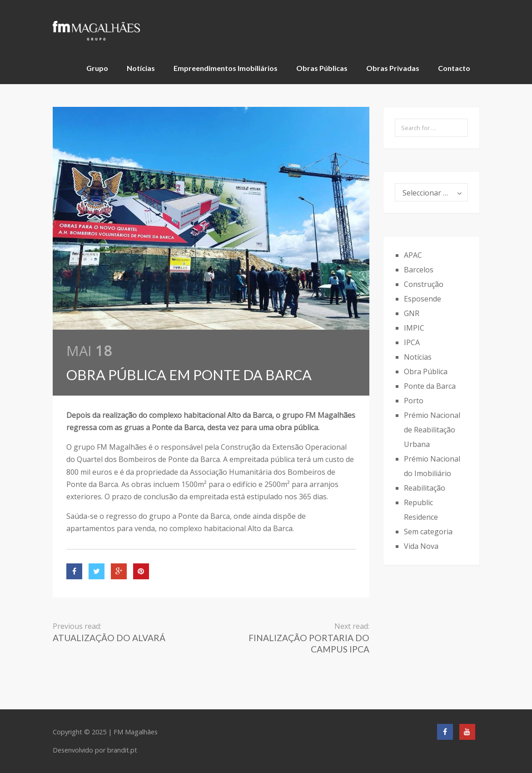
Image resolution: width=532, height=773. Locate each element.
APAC (413, 255)
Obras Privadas (393, 68)
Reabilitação (425, 488)
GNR (412, 313)
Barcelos (419, 270)
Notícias (141, 68)
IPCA (412, 342)
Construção (424, 284)
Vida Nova (421, 546)
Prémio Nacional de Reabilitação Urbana (432, 430)
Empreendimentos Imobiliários (226, 68)
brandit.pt (122, 750)
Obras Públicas (322, 68)
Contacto (454, 68)
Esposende (423, 299)
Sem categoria (428, 532)
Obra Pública (426, 371)
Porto (414, 401)
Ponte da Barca (430, 386)
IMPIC (414, 328)
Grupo (97, 68)
